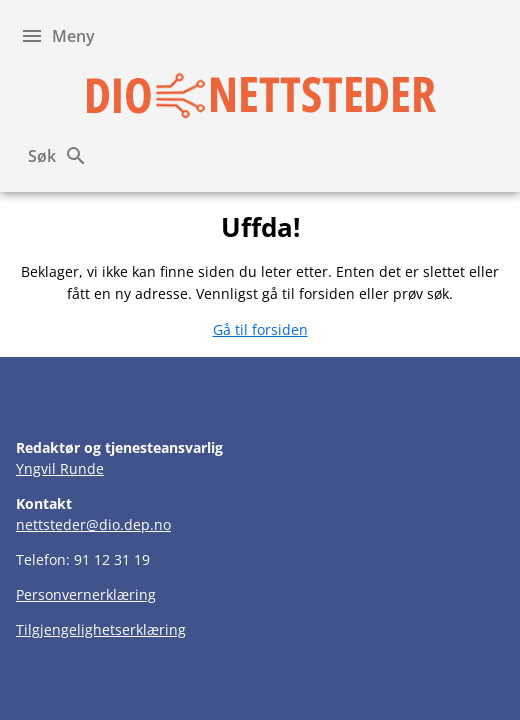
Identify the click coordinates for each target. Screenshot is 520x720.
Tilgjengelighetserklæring (101, 629)
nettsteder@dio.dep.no (93, 524)
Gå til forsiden (260, 329)
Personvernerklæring (86, 594)
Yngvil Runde (60, 468)
